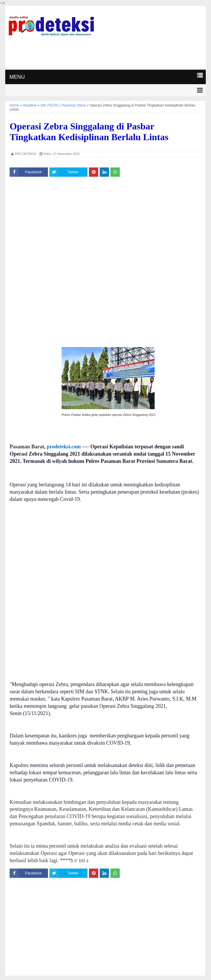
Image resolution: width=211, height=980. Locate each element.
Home (14, 105)
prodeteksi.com (64, 447)
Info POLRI (49, 105)
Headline (30, 105)
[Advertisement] (105, 52)
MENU (17, 77)
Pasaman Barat (74, 105)
